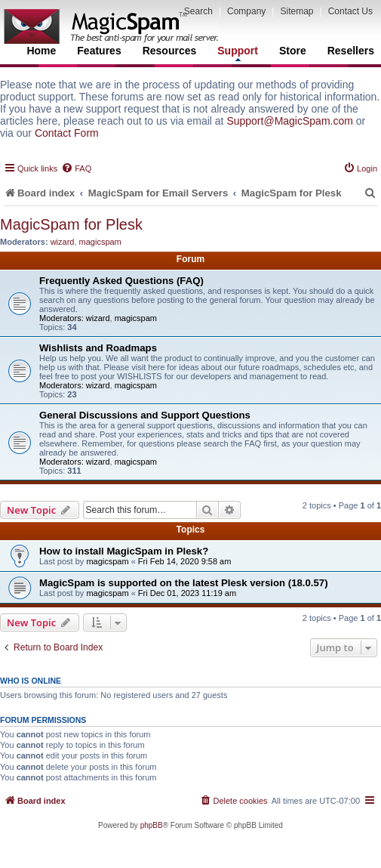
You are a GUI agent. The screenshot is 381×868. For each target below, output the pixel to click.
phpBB (152, 825)
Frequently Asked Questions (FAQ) (121, 281)
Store (293, 51)
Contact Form (67, 133)
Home (41, 51)
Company (246, 11)
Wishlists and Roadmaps (98, 348)
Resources (170, 51)
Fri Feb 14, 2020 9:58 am (185, 561)
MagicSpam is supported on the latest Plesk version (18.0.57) (184, 583)
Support (238, 53)
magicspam (100, 242)
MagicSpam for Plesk (71, 224)
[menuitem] (76, 168)
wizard (63, 242)
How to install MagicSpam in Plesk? (124, 551)
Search (198, 11)
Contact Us (350, 11)
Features (99, 51)
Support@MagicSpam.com (290, 121)
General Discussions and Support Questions (145, 415)
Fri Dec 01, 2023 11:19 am (187, 593)
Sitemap (297, 11)
